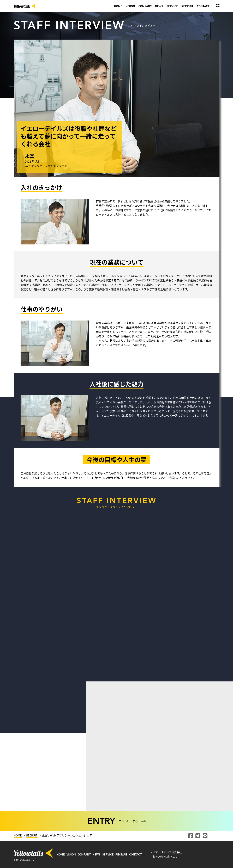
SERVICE (172, 6)
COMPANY (145, 6)
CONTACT (203, 6)
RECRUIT (187, 6)
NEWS (159, 6)
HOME (118, 6)
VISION (130, 6)
